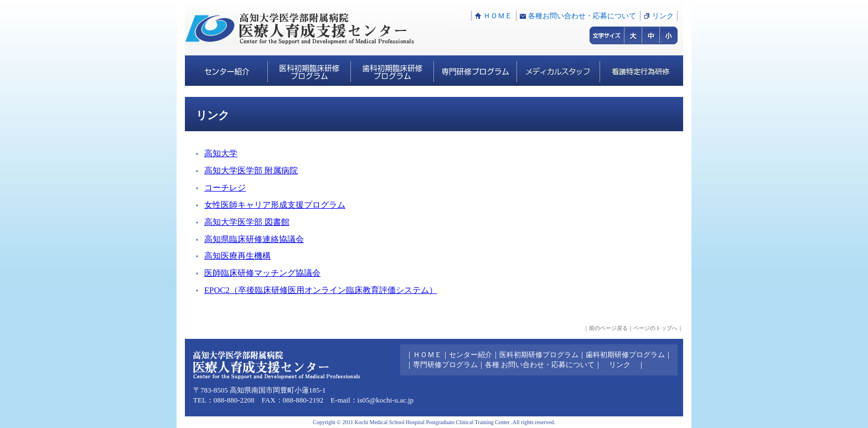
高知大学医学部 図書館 (247, 222)
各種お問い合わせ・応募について (582, 16)
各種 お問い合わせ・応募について (540, 365)
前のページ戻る (608, 328)
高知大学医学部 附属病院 (251, 171)
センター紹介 (471, 355)
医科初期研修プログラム (539, 355)
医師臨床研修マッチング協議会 (262, 273)
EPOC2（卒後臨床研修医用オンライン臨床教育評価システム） (321, 290)
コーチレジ (225, 188)
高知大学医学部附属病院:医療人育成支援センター (318, 28)
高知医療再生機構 (237, 256)
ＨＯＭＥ (498, 16)
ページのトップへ (655, 328)
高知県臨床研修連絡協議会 (254, 239)
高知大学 (221, 153)
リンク (663, 16)
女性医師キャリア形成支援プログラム (275, 205)
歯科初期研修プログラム (625, 355)
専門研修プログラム (445, 365)
